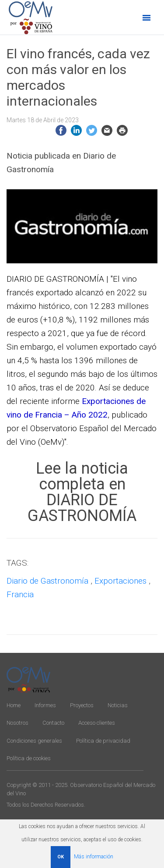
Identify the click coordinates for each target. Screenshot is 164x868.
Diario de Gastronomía (47, 581)
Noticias (118, 705)
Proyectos (82, 705)
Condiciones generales (34, 741)
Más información (94, 857)
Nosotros (17, 723)
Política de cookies (29, 758)
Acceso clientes (97, 723)
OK (61, 857)
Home (14, 705)
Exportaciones (120, 581)
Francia (20, 594)
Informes (45, 705)
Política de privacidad (103, 741)
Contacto (53, 723)
